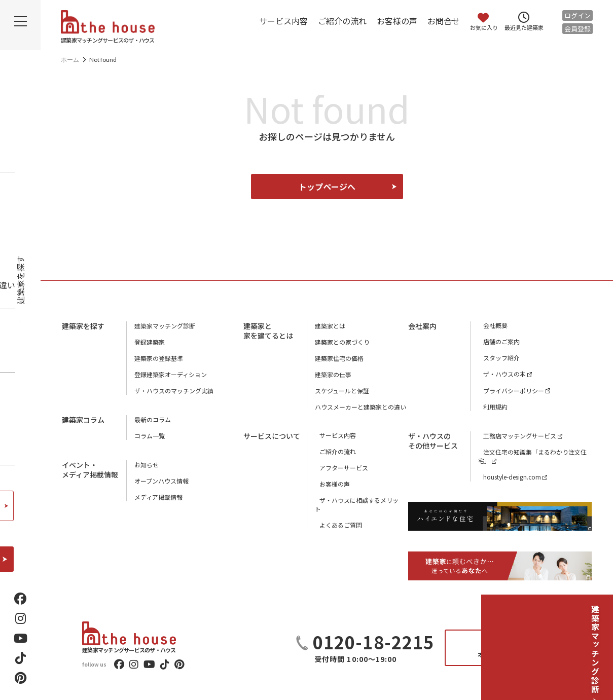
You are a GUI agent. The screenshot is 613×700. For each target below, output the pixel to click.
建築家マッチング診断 (595, 633)
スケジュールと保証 (342, 391)
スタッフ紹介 (496, 358)
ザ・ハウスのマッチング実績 (174, 391)
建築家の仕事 (333, 374)
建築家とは (330, 326)
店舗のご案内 (496, 342)
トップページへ (327, 187)
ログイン (578, 15)
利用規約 (490, 407)
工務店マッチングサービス (515, 436)
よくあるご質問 (336, 517)
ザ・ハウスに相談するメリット (357, 501)
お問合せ (444, 21)
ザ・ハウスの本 (499, 374)
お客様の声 (397, 21)
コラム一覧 (150, 436)
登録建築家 (150, 342)
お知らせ (147, 465)
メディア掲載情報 (158, 497)
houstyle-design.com (507, 477)
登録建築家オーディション (171, 374)
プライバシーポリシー (509, 391)
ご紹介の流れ (342, 21)
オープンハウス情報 (161, 481)
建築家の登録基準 (159, 358)
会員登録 (578, 29)
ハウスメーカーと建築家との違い (360, 407)
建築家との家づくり (342, 342)
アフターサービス (339, 468)
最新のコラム (153, 419)
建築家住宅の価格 (339, 358)
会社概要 (490, 326)
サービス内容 (283, 21)
